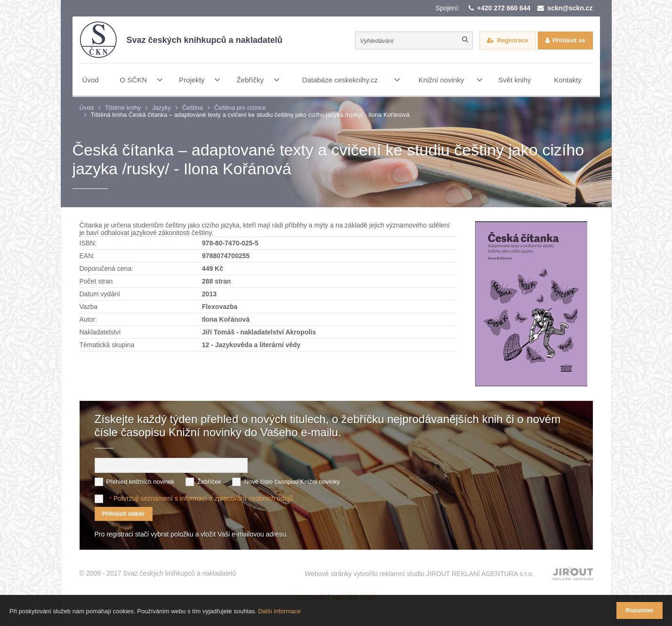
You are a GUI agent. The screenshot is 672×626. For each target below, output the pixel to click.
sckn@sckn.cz (570, 8)
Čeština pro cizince (240, 108)
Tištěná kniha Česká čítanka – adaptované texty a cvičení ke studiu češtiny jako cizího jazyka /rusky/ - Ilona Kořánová (250, 115)
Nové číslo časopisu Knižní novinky (292, 482)
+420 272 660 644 (504, 8)
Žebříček (209, 482)
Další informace (279, 611)
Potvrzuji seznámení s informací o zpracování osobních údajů (203, 498)
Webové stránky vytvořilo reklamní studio (419, 574)
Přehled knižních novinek (141, 482)
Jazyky (162, 108)
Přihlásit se (569, 40)
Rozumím (640, 610)
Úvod (87, 108)
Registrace (512, 40)
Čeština (193, 108)
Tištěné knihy (123, 108)
